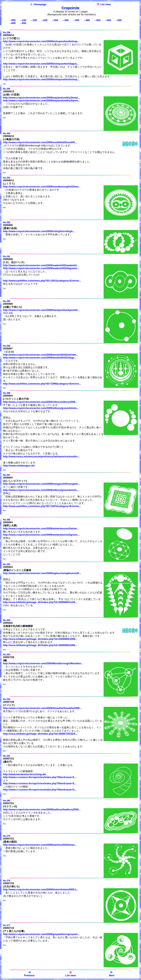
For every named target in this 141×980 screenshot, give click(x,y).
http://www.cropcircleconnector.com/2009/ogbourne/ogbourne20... (42, 573)
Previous (29, 974)
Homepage (38, 4)
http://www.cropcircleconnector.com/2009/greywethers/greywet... (41, 934)
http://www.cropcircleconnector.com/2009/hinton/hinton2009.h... (41, 890)
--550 (119, 20)
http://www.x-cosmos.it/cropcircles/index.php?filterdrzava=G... (40, 790)
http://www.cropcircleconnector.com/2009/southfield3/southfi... (40, 142)
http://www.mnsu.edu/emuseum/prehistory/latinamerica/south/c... (41, 457)
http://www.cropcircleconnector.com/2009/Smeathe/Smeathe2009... (42, 708)
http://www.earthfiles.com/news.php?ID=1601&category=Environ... (42, 281)
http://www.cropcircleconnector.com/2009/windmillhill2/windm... (41, 355)
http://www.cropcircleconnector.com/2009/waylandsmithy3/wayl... (42, 98)
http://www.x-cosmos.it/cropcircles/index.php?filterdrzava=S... (40, 777)
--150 (34, 20)
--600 (13, 23)
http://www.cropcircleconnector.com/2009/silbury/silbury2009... (40, 402)
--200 (44, 20)
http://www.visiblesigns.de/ (19, 466)
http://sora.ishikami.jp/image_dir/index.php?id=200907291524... (40, 734)
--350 (76, 20)
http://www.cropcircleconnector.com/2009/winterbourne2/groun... (41, 535)
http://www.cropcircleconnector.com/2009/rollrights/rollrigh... (39, 231)
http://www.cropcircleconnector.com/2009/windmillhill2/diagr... (40, 358)
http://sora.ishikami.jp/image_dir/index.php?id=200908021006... (40, 645)
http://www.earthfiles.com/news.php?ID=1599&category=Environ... (42, 384)
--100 (23, 20)
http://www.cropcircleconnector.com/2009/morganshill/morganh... (42, 484)
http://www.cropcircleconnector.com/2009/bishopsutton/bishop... (41, 41)
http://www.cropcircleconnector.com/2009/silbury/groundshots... (41, 408)
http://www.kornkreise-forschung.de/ (25, 774)
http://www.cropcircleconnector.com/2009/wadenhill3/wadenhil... (41, 265)
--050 (13, 20)
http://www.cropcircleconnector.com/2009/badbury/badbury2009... (42, 810)
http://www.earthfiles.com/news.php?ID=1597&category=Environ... (42, 506)
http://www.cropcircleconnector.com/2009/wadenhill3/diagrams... (41, 268)
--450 (97, 20)
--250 (55, 20)
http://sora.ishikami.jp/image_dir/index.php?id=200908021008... (40, 639)
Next (112, 974)
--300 (66, 20)
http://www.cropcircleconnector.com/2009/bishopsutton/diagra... (41, 64)
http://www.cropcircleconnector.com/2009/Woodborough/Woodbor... (43, 663)
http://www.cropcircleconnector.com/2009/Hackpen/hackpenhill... (41, 310)
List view (104, 4)
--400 (87, 20)
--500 (108, 20)
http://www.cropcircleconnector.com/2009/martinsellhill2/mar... (40, 845)
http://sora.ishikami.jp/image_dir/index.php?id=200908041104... (40, 602)
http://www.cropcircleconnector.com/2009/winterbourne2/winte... (41, 529)
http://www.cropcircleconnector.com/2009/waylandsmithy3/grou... (42, 101)
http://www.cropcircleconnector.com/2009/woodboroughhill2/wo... (42, 187)
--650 (23, 23)
